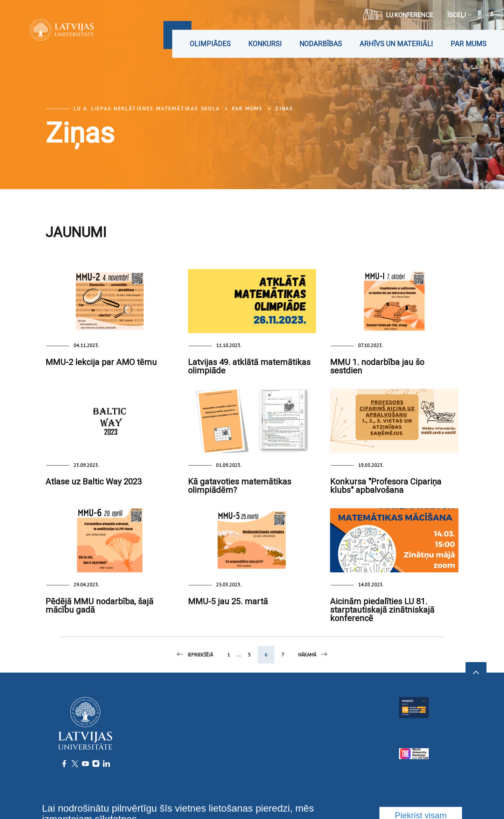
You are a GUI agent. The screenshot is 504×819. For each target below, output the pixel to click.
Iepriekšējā (194, 654)
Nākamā (313, 654)
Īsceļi (459, 15)
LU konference (398, 14)
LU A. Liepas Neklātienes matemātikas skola (147, 109)
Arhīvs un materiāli (396, 44)
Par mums (468, 44)
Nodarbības (321, 44)
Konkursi (265, 44)
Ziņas (284, 109)
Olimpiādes (210, 44)
